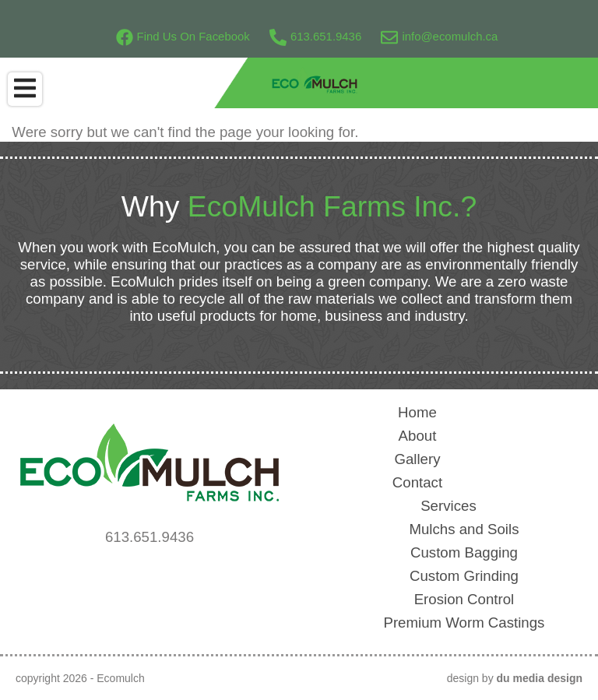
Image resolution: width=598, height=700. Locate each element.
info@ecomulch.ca (439, 36)
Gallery (417, 459)
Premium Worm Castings (464, 623)
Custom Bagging (464, 552)
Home (417, 412)
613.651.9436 (315, 36)
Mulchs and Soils (464, 529)
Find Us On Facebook (183, 36)
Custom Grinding (464, 576)
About (418, 436)
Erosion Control (464, 599)
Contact (417, 482)
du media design (540, 678)
